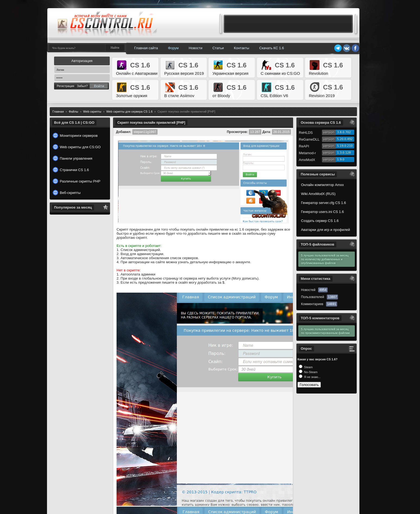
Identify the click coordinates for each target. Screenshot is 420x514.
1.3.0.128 (344, 153)
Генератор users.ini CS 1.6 (322, 212)
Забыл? (82, 86)
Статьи (218, 48)
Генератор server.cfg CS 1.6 (324, 203)
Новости (196, 48)
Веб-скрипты (67, 193)
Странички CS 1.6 (71, 170)
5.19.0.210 (345, 146)
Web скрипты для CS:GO (77, 147)
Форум (173, 48)
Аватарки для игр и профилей (325, 230)
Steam (308, 367)
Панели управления (73, 158)
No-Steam (310, 372)
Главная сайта (146, 48)
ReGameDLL (309, 139)
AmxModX (307, 160)
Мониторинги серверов (75, 135)
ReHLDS (306, 133)
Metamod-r (307, 153)
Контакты (242, 48)
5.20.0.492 (345, 139)
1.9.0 (341, 160)
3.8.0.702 (344, 132)
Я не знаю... (312, 377)
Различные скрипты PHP (76, 181)
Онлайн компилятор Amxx (322, 185)
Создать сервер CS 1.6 (320, 221)
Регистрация (65, 86)
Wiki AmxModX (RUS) (318, 194)
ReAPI (304, 146)
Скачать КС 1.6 (272, 48)
